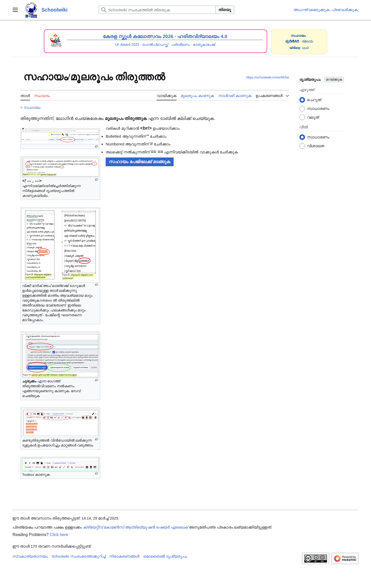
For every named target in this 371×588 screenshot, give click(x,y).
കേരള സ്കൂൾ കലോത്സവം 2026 (138, 36)
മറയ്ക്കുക (334, 79)
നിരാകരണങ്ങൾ (124, 556)
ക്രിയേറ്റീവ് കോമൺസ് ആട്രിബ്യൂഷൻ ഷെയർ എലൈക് (135, 527)
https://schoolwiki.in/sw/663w (267, 77)
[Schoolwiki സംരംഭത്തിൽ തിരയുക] (157, 10)
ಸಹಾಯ (308, 41)
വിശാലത (316, 146)
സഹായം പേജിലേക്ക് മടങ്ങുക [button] (140, 162)
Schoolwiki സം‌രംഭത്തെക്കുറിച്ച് (79, 556)
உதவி (305, 48)
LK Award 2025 (127, 45)
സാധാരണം (318, 108)
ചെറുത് (314, 100)
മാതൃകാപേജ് (204, 45)
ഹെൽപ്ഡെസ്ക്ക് (155, 45)
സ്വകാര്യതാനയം (30, 556)
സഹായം (32, 107)
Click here (59, 535)
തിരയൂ (225, 10)
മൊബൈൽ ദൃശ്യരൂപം (165, 556)
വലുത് (313, 117)
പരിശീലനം (180, 45)
